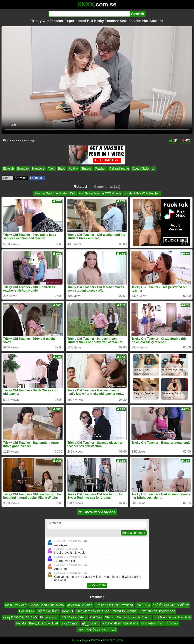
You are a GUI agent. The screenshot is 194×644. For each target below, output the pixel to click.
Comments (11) (107, 187)
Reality (73, 169)
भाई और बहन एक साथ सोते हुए (171, 605)
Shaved (86, 169)
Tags (85, 640)
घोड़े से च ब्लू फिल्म (48, 611)
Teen (51, 169)
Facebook (37, 178)
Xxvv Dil (67, 611)
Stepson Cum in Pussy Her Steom (128, 617)
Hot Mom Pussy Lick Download (37, 623)
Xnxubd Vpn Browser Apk (158, 611)
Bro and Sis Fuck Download (114, 605)
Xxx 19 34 (143, 605)
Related (80, 187)
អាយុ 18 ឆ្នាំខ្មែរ (70, 623)
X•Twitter (21, 178)
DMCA (95, 640)
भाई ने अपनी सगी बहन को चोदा (120, 623)
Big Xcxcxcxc (49, 617)
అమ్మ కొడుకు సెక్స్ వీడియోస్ (20, 617)
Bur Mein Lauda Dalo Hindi (172, 617)
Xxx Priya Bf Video (80, 605)
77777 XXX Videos (74, 617)
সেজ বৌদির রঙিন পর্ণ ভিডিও (160, 623)
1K (173, 140)
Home (75, 640)
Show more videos (97, 512)
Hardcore (38, 169)
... (153, 169)
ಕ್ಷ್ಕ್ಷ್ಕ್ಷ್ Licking (91, 623)
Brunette (23, 169)
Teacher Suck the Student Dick (55, 193)
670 (186, 140)
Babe (61, 169)
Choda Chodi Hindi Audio (47, 605)
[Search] (89, 14)
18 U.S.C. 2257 (113, 640)
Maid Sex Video (16, 605)
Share (7, 178)
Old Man (96, 617)
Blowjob (9, 169)
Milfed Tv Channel (125, 611)
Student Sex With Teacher (142, 193)
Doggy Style (141, 169)
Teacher (100, 169)
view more (97, 585)
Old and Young (119, 169)
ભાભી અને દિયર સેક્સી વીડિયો (97, 630)
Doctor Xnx (27, 611)
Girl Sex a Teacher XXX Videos (100, 193)
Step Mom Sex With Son (93, 611)
